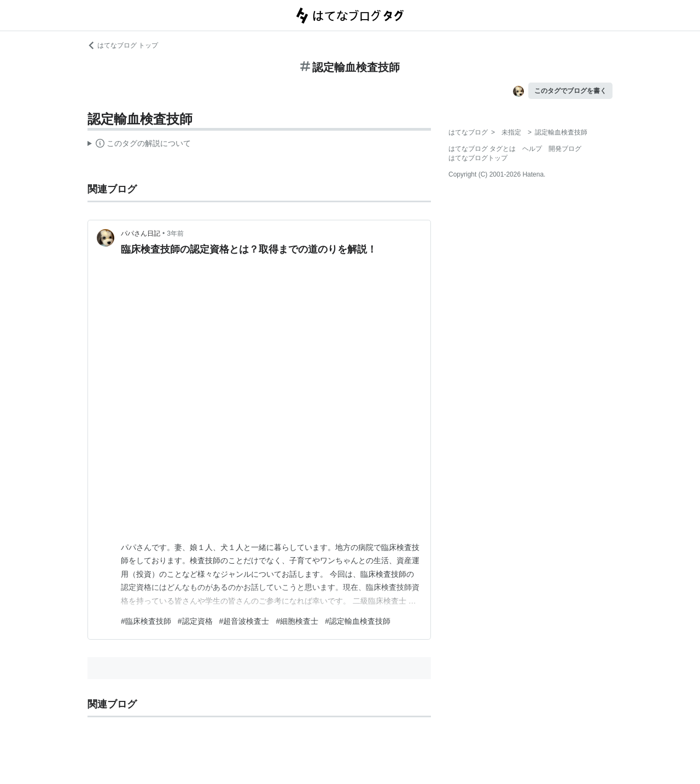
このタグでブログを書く (570, 91)
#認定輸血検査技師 (358, 621)
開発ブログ (565, 149)
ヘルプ (532, 149)
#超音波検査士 (244, 621)
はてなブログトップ (478, 158)
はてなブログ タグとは (482, 149)
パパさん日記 (141, 233)
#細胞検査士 (297, 621)
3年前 (175, 233)
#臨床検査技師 (146, 621)
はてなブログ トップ (123, 45)
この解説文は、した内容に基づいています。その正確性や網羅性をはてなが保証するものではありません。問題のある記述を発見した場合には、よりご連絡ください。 (139, 145)
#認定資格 (195, 621)
